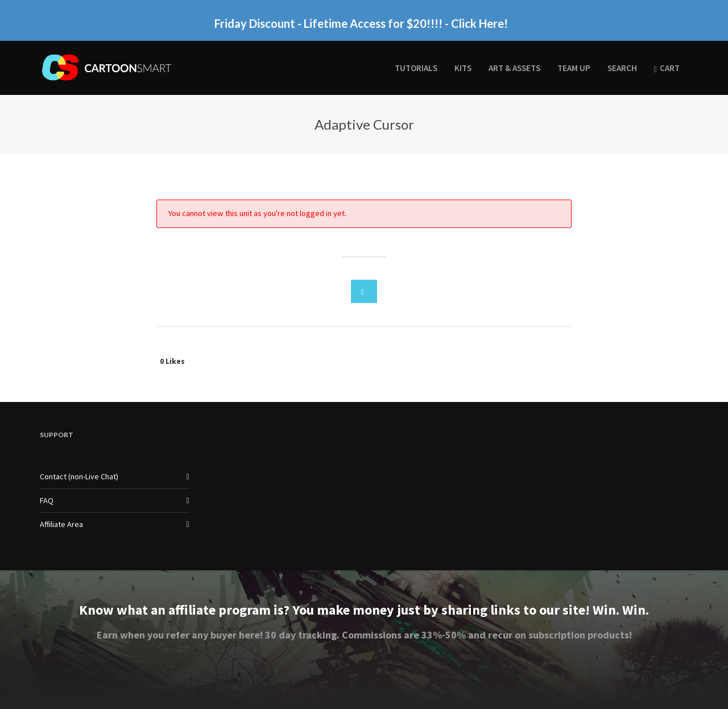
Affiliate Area (61, 524)
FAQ (47, 500)
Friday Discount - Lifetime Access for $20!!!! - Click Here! (361, 23)
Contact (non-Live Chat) (79, 476)
